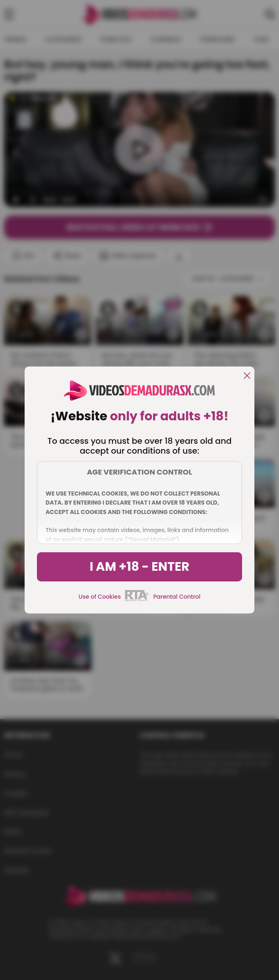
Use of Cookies (100, 597)
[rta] (137, 600)
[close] (247, 376)
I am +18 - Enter (139, 567)
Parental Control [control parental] (177, 597)
